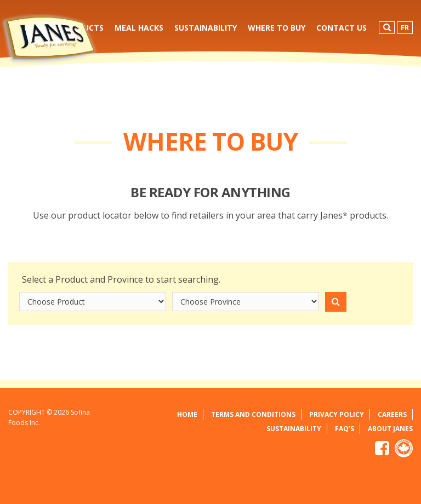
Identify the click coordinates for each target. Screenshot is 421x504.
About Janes (390, 429)
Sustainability (206, 28)
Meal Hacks (139, 28)
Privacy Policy (337, 414)
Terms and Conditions (253, 414)
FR (405, 27)
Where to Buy (277, 28)
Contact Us (342, 28)
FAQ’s (345, 429)
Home (187, 414)
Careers (392, 414)
